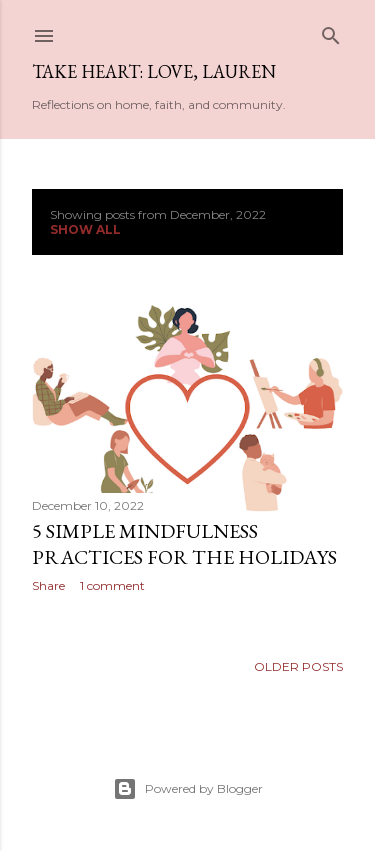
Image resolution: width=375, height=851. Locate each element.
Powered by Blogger (188, 789)
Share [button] (48, 585)
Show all (85, 229)
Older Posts (298, 666)
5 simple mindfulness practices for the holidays (184, 544)
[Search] (331, 31)
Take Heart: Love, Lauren (154, 71)
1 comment (112, 585)
